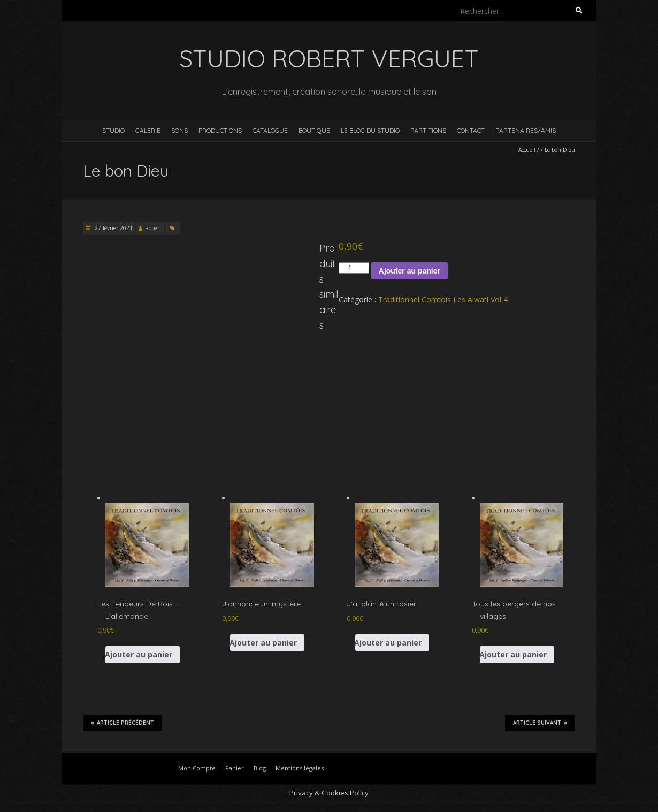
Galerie (148, 130)
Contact (471, 130)
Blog (260, 768)
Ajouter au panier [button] (139, 654)
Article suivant (540, 723)
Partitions (428, 130)
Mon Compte (197, 768)
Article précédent (123, 723)
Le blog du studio (370, 130)
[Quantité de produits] (354, 268)
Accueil (527, 150)
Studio (113, 130)
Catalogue (270, 130)
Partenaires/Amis (526, 130)
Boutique (314, 130)
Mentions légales (300, 768)
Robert (153, 228)
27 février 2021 (113, 228)
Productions (220, 130)
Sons (179, 130)
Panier (235, 768)
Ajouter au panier (410, 271)
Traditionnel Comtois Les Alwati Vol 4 (443, 299)
